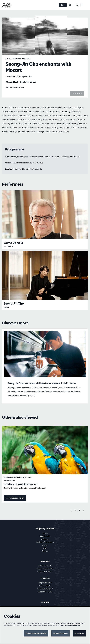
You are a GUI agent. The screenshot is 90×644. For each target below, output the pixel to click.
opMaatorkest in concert (21, 484)
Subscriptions (45, 536)
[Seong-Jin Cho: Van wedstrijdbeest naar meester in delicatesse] (45, 354)
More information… (75, 625)
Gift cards (45, 539)
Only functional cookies (36, 633)
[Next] (84, 511)
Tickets (45, 533)
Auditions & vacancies (45, 542)
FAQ (45, 548)
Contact (45, 551)
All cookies (79, 633)
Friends (45, 545)
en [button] (63, 5)
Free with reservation (15, 498)
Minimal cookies (61, 633)
